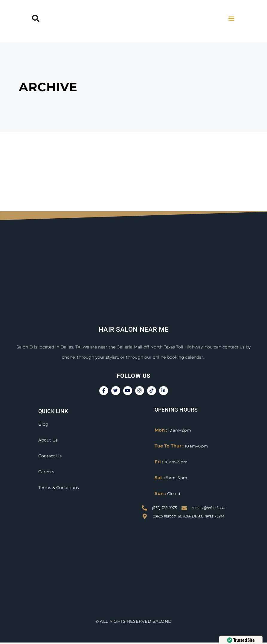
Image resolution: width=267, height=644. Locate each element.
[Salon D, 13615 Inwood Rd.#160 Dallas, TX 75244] (133, 570)
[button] (36, 18)
